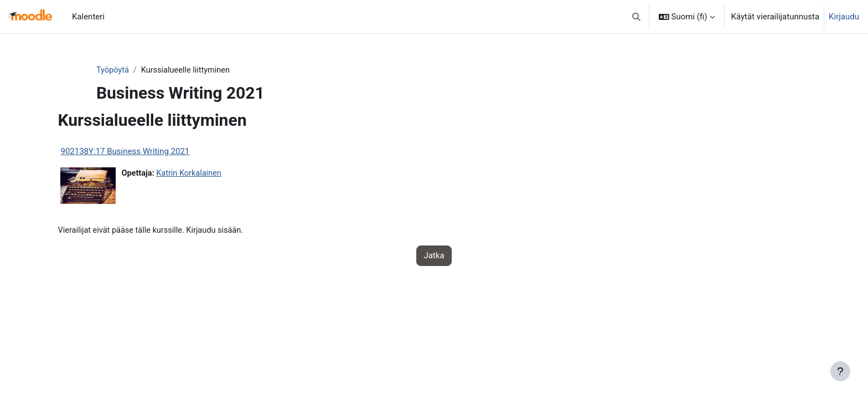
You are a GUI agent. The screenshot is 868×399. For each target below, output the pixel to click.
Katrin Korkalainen (214, 174)
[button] (636, 17)
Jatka (434, 257)
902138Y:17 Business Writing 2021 (148, 152)
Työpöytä (133, 70)
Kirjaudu (844, 17)
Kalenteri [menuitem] (88, 17)
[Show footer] (840, 371)
